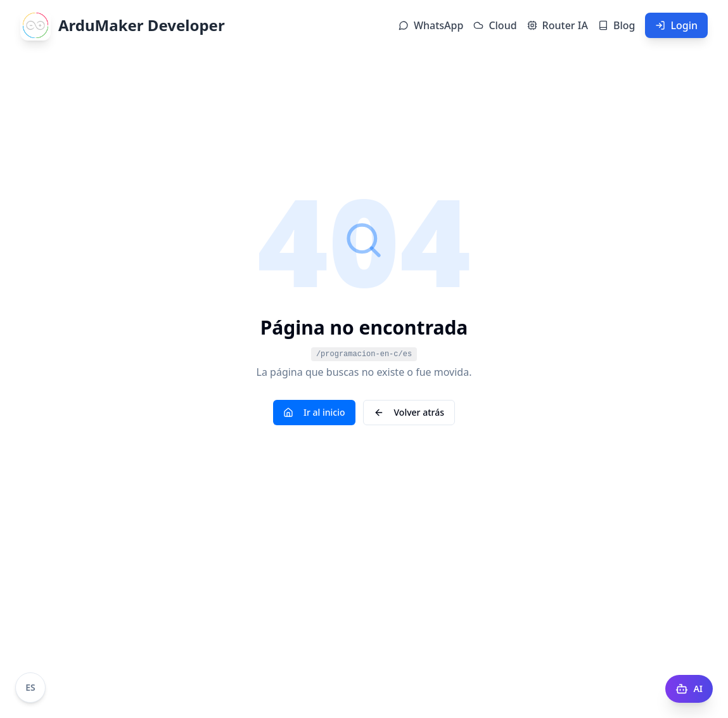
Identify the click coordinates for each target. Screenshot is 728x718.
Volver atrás (409, 412)
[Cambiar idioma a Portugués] (30, 688)
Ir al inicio (314, 412)
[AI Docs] (689, 689)
